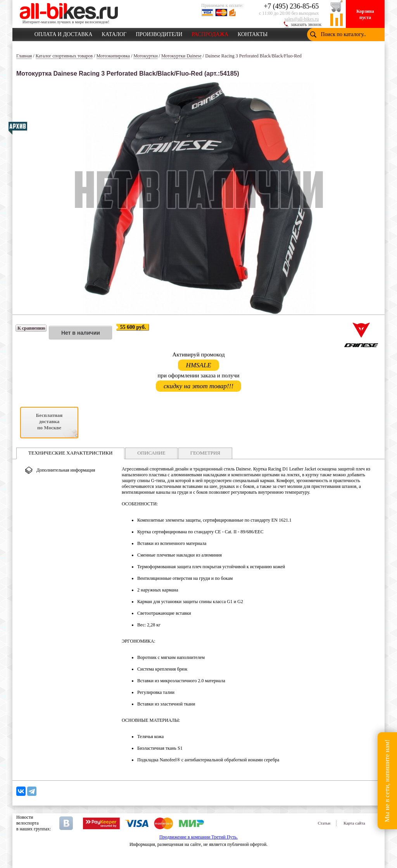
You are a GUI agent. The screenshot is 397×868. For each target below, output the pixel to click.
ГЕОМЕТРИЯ (205, 453)
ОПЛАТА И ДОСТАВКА (64, 33)
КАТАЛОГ (114, 33)
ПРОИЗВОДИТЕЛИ (159, 33)
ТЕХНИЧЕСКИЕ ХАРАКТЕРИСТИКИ (70, 453)
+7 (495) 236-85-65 (291, 6)
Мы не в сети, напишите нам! (387, 781)
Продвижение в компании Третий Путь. (198, 837)
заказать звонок (306, 24)
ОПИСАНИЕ (151, 453)
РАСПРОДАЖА (210, 33)
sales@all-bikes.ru (302, 19)
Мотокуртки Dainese (181, 56)
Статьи (324, 823)
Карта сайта (354, 823)
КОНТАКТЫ (253, 33)
